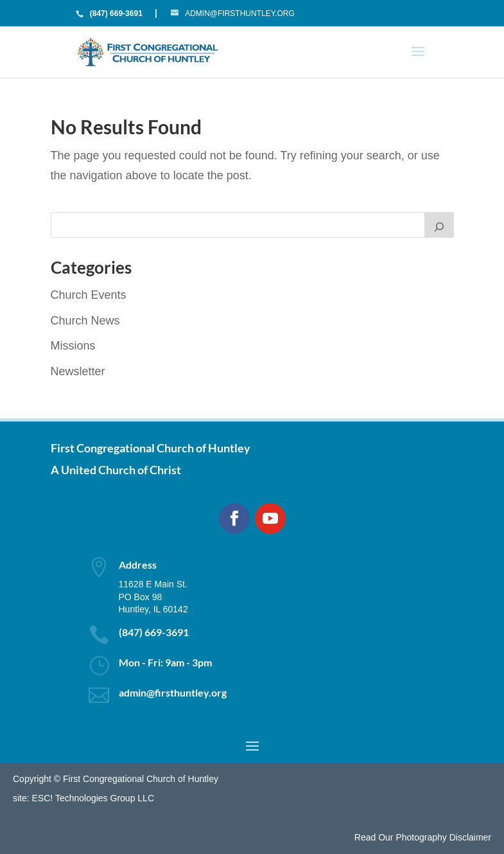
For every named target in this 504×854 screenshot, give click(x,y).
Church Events (89, 295)
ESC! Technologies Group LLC (93, 798)
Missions (73, 346)
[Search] (439, 225)
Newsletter (78, 371)
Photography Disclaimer (443, 837)
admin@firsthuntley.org (173, 692)
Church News (85, 321)
